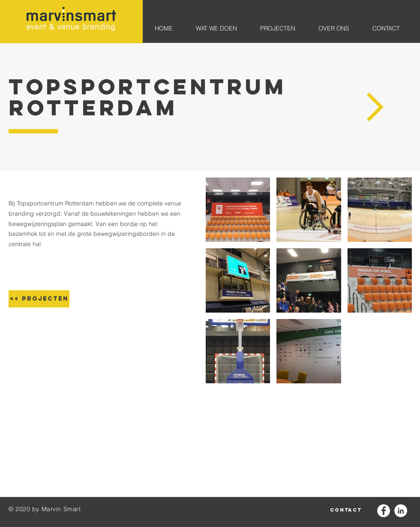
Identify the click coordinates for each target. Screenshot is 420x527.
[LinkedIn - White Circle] (401, 511)
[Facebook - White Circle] (384, 511)
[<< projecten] (39, 299)
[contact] (346, 510)
